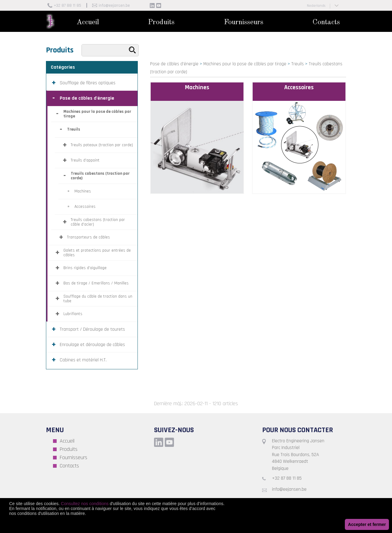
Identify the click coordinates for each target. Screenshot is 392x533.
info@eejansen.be (114, 6)
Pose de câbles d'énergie (174, 64)
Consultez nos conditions (85, 504)
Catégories (63, 67)
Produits (161, 22)
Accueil (88, 22)
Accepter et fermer (367, 524)
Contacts (326, 22)
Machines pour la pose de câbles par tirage (245, 64)
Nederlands (316, 6)
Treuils (298, 64)
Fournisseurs (244, 22)
